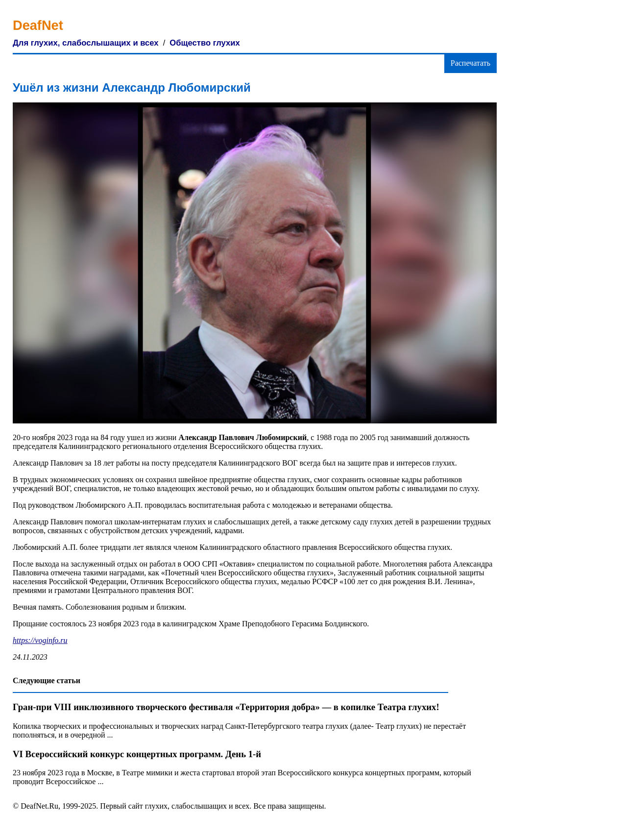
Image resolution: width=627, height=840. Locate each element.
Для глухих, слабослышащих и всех (86, 43)
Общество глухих (205, 43)
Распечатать (470, 63)
